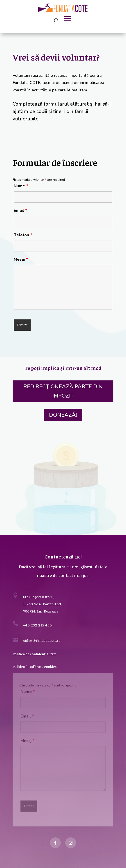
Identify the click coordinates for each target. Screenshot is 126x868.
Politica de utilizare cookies (35, 666)
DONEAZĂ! (63, 415)
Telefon (23, 235)
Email (20, 210)
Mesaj (21, 259)
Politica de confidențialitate (35, 654)
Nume (21, 186)
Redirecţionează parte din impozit (63, 391)
